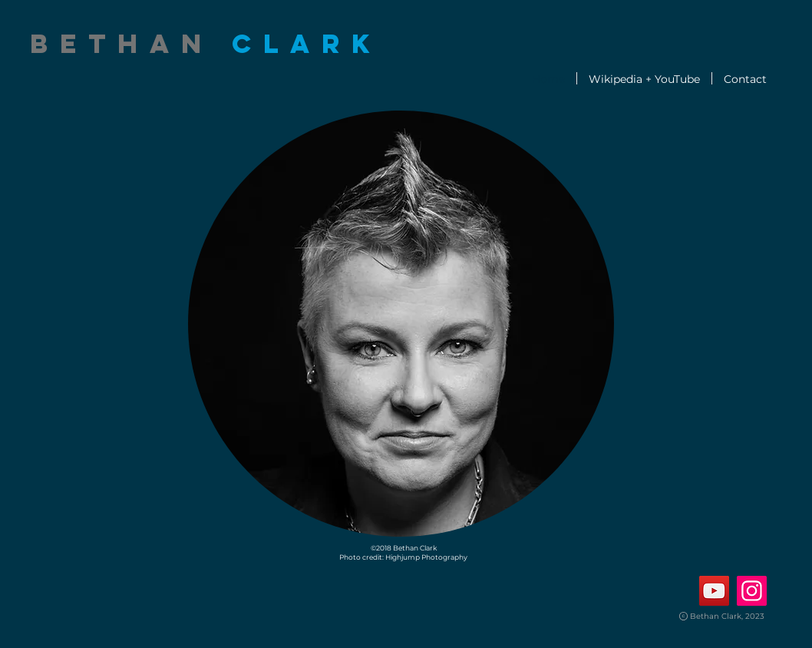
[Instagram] (752, 591)
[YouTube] (714, 591)
